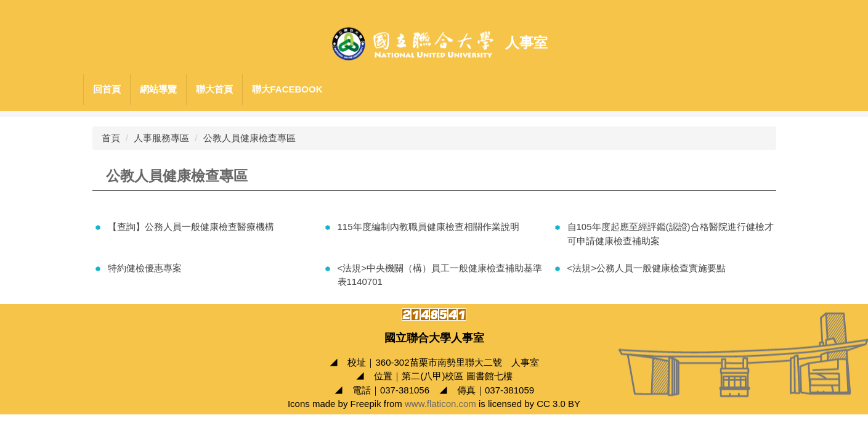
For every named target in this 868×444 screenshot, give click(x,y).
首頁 (111, 138)
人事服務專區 (161, 138)
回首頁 (107, 89)
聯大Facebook (287, 89)
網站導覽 (158, 89)
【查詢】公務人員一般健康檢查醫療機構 (191, 227)
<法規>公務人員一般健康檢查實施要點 (647, 268)
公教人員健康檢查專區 (249, 138)
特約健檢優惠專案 (145, 268)
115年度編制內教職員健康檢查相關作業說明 (428, 227)
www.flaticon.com (440, 404)
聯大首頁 (214, 89)
